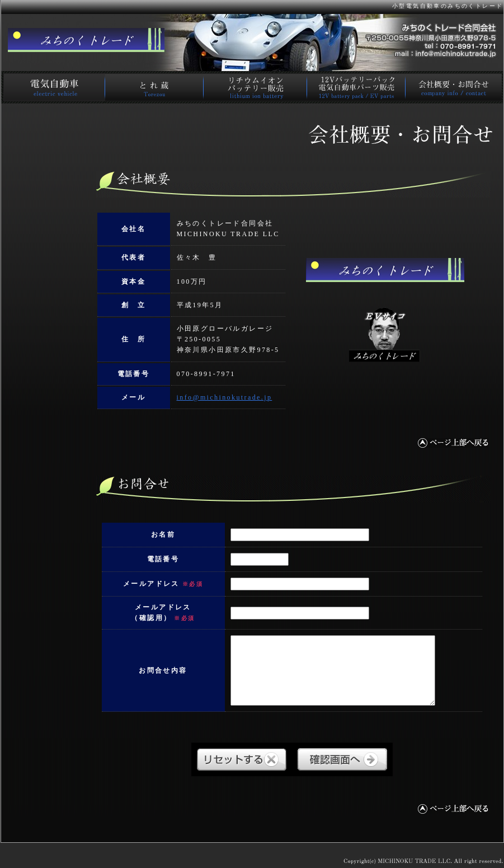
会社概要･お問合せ (454, 87)
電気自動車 (53, 87)
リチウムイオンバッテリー (255, 87)
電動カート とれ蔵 (154, 87)
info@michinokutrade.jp (225, 397)
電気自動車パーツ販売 (356, 87)
